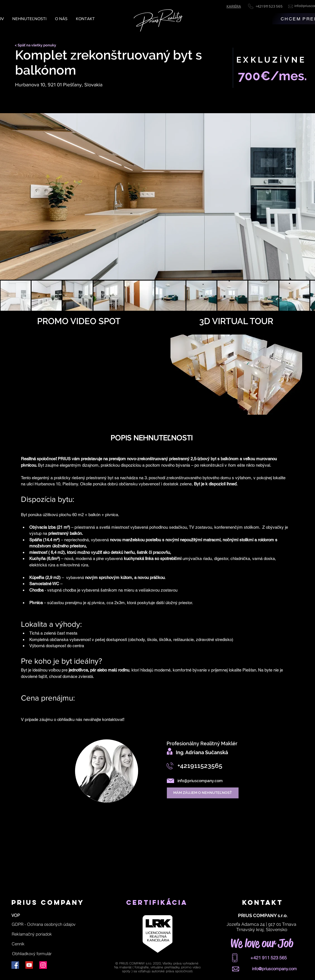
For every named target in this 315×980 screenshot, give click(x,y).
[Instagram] (43, 965)
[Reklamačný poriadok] (32, 934)
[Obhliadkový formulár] (32, 954)
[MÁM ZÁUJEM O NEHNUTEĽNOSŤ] (203, 793)
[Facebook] (15, 965)
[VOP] (16, 915)
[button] (44, 924)
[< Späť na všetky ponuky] (37, 45)
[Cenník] (18, 944)
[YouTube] (29, 965)
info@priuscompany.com (200, 781)
